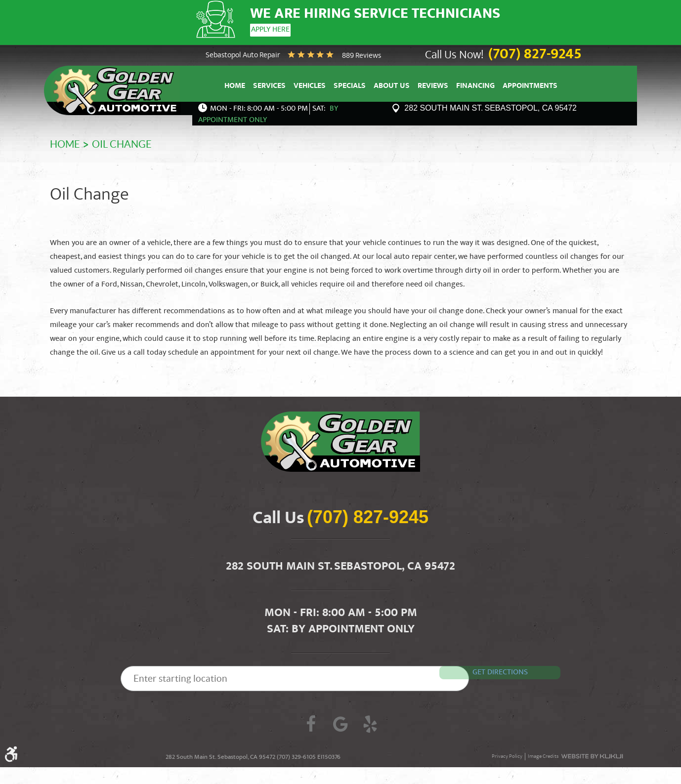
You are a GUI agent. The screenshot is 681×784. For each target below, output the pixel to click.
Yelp (370, 723)
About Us (392, 84)
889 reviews (362, 54)
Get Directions (515, 669)
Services (269, 84)
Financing (475, 84)
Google (340, 723)
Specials (350, 84)
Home (235, 84)
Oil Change (122, 142)
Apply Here (269, 30)
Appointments (530, 84)
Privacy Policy (507, 755)
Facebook (311, 723)
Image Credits (543, 755)
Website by (592, 754)
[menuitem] (235, 83)
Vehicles (310, 84)
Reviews (433, 84)
